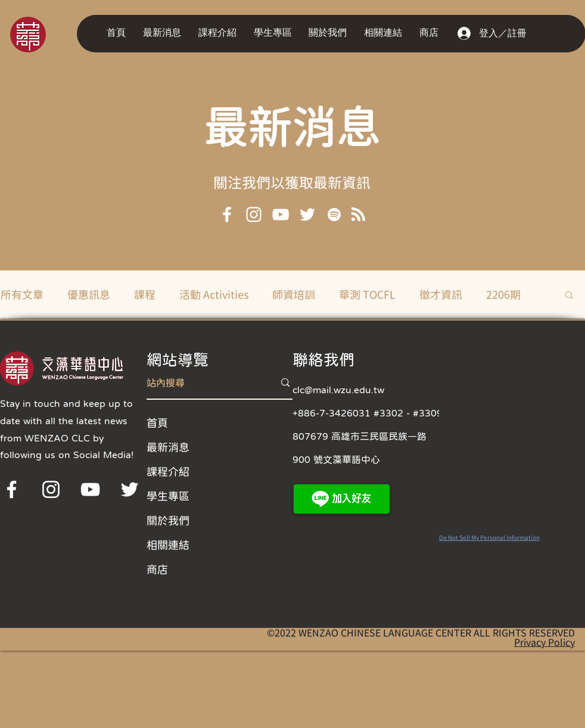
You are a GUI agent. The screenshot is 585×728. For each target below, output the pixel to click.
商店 (157, 569)
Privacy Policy (544, 642)
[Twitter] (307, 214)
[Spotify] (334, 214)
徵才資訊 (441, 294)
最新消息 (292, 125)
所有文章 (22, 294)
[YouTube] (281, 214)
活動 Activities (214, 294)
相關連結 (168, 545)
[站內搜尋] (202, 382)
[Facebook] (227, 214)
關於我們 (168, 520)
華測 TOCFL (367, 294)
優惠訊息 (89, 294)
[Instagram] (254, 214)
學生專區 (168, 496)
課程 (145, 294)
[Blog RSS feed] (358, 215)
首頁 (157, 422)
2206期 (503, 294)
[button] (165, 33)
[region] (44, 34)
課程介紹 (168, 471)
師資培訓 (294, 294)
